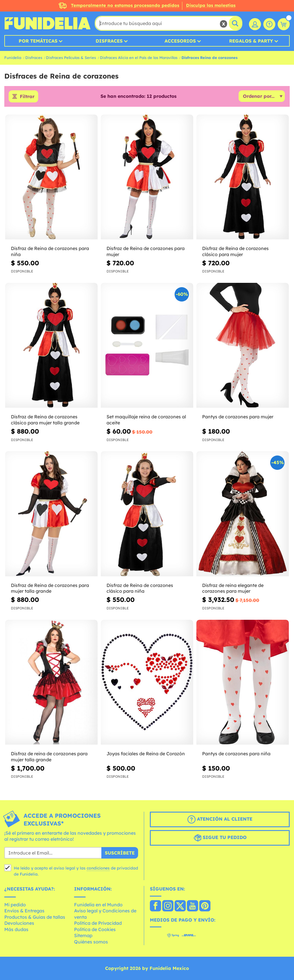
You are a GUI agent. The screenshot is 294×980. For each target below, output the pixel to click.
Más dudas (16, 929)
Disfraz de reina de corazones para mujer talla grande (49, 757)
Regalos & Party (251, 41)
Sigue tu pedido (220, 838)
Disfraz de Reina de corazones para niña (50, 251)
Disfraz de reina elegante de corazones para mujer (233, 588)
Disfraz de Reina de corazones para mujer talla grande (50, 588)
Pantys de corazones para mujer (238, 417)
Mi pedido (15, 905)
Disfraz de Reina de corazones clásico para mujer (235, 251)
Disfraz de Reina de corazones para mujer (146, 251)
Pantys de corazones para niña (236, 754)
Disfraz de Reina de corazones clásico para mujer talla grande (45, 420)
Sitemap (83, 935)
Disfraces (109, 41)
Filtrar (27, 96)
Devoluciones (19, 923)
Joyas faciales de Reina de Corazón (146, 754)
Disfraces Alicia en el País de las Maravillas (139, 58)
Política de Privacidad (98, 923)
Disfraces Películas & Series (71, 58)
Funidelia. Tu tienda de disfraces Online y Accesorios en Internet (47, 23)
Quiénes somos (91, 942)
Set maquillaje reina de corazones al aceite (146, 420)
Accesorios (180, 41)
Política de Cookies (95, 929)
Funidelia (13, 58)
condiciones (98, 868)
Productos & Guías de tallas (35, 917)
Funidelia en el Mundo (98, 905)
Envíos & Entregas (24, 911)
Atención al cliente (220, 819)
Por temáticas (38, 41)
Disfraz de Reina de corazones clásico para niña (140, 588)
